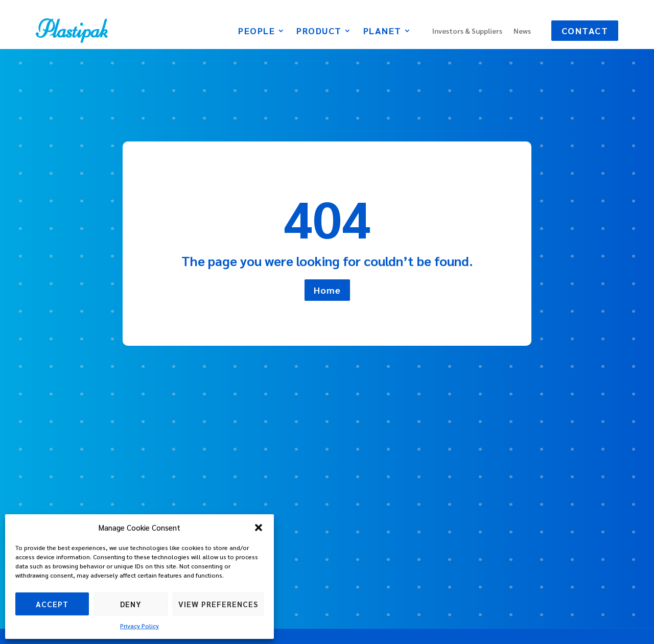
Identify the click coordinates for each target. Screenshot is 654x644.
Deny (131, 604)
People (256, 32)
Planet (382, 32)
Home (327, 290)
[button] (259, 528)
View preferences (218, 604)
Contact (585, 30)
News (522, 31)
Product (319, 32)
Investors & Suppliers (467, 31)
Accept (52, 604)
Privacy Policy (139, 626)
